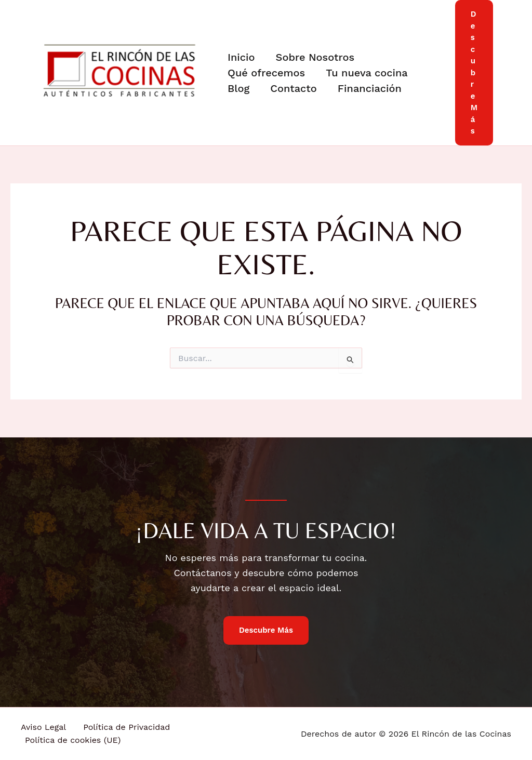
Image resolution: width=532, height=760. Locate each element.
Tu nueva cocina (367, 73)
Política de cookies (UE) (73, 740)
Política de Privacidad (127, 727)
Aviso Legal (43, 727)
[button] (474, 73)
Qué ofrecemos (266, 73)
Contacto (294, 88)
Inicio (241, 57)
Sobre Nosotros (315, 57)
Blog (238, 88)
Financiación (370, 88)
